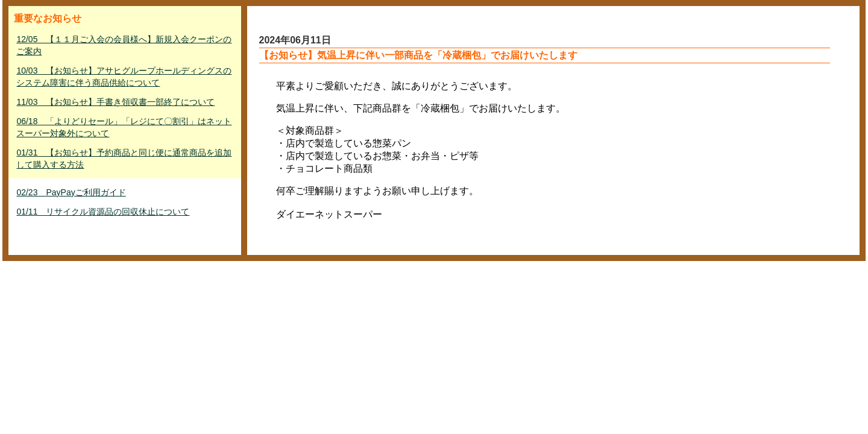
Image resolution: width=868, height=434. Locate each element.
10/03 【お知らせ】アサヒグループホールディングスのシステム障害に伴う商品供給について (124, 77)
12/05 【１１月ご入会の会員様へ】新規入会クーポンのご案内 (124, 45)
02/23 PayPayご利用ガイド (71, 192)
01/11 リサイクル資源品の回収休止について (103, 212)
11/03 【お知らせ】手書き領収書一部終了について (115, 102)
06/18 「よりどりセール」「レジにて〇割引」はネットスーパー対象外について (124, 127)
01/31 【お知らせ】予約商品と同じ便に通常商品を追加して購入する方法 (124, 159)
